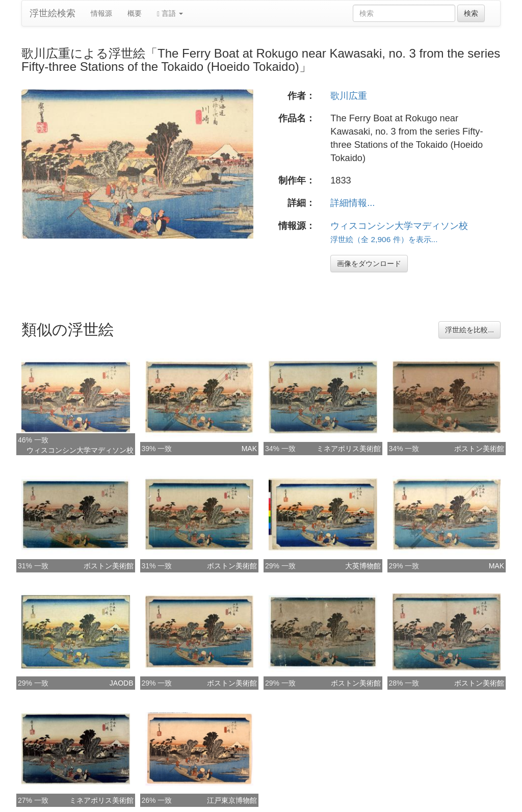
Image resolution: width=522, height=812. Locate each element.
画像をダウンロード (369, 264)
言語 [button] (170, 14)
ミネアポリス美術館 (349, 449)
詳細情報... (353, 203)
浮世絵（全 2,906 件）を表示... (384, 239)
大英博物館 (363, 566)
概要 (135, 13)
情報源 (101, 13)
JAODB (122, 683)
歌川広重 (349, 96)
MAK (249, 449)
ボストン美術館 (479, 449)
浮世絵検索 (53, 13)
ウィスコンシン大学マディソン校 (399, 226)
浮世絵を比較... (469, 330)
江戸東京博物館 (232, 800)
